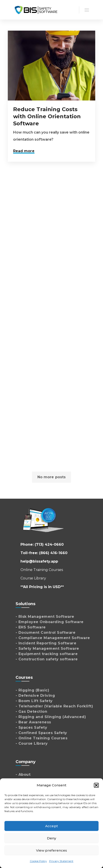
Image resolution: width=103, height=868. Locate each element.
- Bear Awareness (33, 722)
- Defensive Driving (35, 696)
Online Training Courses (42, 570)
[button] (96, 785)
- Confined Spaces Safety (41, 733)
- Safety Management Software (47, 649)
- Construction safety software (47, 659)
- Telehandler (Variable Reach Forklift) (54, 706)
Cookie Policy (38, 861)
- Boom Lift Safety (34, 701)
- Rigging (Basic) (32, 690)
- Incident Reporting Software (46, 643)
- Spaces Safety (31, 727)
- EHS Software (31, 627)
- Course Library (32, 743)
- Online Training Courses (42, 738)
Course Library (33, 578)
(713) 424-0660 (49, 544)
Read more (24, 151)
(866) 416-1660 (53, 553)
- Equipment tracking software (47, 654)
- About (23, 775)
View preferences (52, 850)
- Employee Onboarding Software (50, 622)
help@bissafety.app (39, 561)
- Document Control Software (46, 633)
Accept (51, 826)
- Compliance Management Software (53, 638)
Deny (51, 838)
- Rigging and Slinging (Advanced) (51, 717)
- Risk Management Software (45, 617)
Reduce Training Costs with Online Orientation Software (47, 116)
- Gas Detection (31, 712)
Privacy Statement (61, 861)
